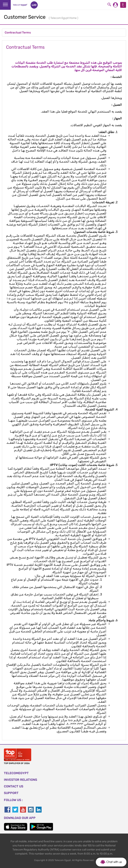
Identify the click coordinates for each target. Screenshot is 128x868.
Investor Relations (20, 780)
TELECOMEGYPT (16, 773)
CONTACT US (14, 786)
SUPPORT (11, 793)
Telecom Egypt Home (64, 18)
